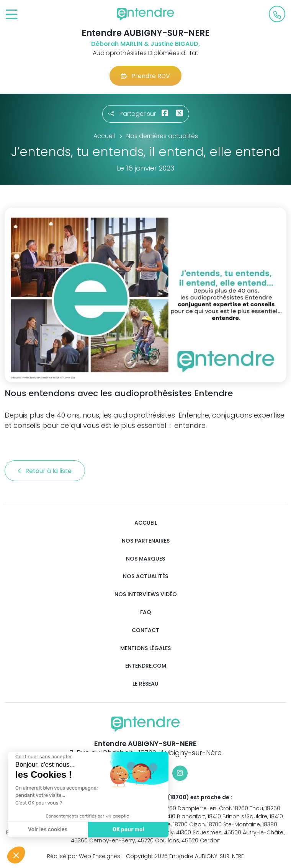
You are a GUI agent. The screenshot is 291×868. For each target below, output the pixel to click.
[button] (16, 855)
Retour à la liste (45, 471)
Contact (145, 630)
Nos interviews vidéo (146, 594)
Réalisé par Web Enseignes (84, 856)
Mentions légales (145, 648)
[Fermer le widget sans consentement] (43, 757)
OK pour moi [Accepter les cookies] (127, 830)
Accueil (146, 523)
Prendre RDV (145, 76)
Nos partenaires (146, 541)
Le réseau (145, 684)
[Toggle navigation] (12, 15)
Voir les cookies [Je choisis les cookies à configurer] (47, 830)
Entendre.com (146, 666)
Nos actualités (145, 576)
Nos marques (145, 559)
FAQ (146, 612)
